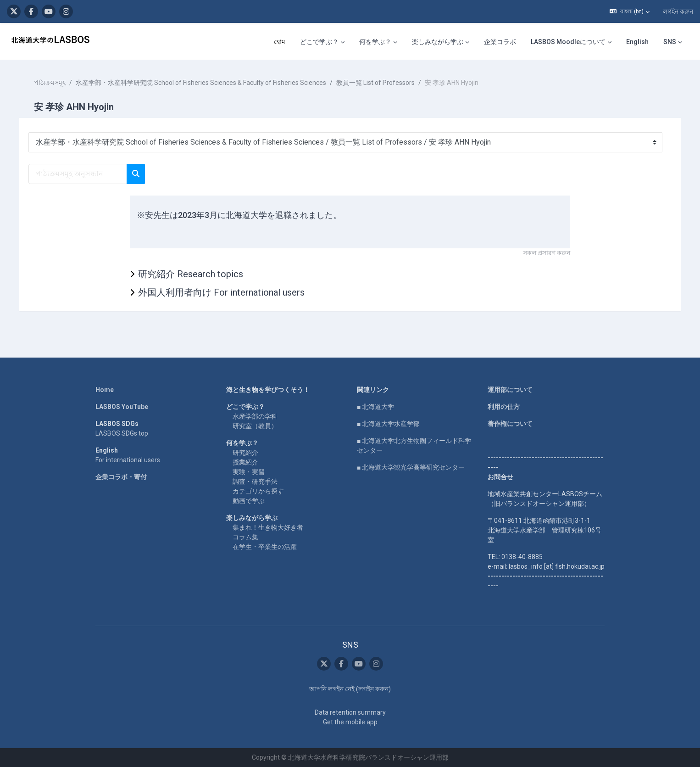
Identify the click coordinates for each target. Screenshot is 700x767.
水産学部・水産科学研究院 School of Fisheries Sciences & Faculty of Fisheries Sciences (207, 83)
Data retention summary (350, 712)
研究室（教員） (255, 426)
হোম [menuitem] (280, 42)
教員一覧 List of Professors (382, 83)
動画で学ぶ (249, 501)
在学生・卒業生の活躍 (265, 547)
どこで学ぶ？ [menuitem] (319, 42)
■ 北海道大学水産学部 (388, 424)
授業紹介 (245, 462)
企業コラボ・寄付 (121, 477)
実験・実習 (249, 472)
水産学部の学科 (255, 416)
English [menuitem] (637, 42)
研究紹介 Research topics (191, 274)
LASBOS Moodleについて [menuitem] (568, 42)
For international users (128, 460)
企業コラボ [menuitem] (500, 42)
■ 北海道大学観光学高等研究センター (411, 467)
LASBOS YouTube (122, 407)
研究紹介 (245, 453)
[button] (630, 11)
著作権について (510, 424)
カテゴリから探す (258, 491)
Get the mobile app (350, 722)
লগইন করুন (678, 11)
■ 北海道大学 (375, 407)
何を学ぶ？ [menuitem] (375, 42)
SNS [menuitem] (670, 42)
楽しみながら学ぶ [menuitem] (438, 42)
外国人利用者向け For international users (221, 292)
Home (105, 390)
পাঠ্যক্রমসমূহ (56, 83)
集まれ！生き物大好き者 (268, 527)
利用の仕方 (504, 407)
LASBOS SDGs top (122, 433)
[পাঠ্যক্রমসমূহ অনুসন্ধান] (84, 174)
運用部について (510, 390)
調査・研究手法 (255, 481)
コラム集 (245, 537)
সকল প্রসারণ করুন (547, 253)
